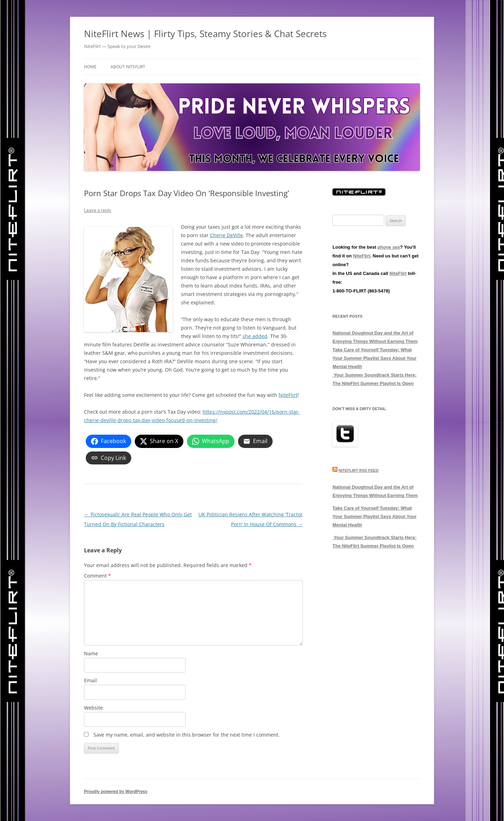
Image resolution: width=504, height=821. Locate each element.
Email (90, 680)
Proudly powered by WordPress (116, 792)
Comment (97, 576)
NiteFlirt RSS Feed (358, 470)
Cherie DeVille (226, 235)
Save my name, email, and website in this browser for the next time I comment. (187, 735)
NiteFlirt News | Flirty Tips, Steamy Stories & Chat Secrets (205, 34)
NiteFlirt (288, 395)
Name (91, 653)
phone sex (389, 247)
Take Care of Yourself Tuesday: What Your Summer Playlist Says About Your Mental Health (374, 358)
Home (90, 67)
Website (93, 708)
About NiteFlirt (128, 67)
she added (255, 336)
